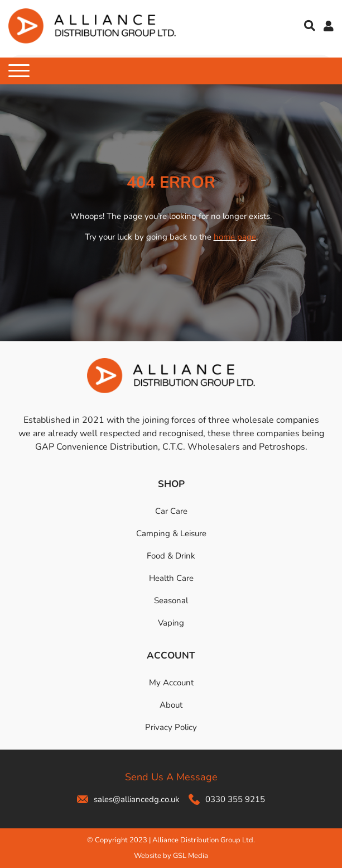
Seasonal (171, 600)
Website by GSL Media (171, 856)
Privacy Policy (171, 727)
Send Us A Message (171, 777)
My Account (171, 683)
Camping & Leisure (171, 533)
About (171, 705)
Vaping (171, 623)
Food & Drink (171, 556)
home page (235, 237)
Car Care (171, 511)
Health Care (171, 578)
